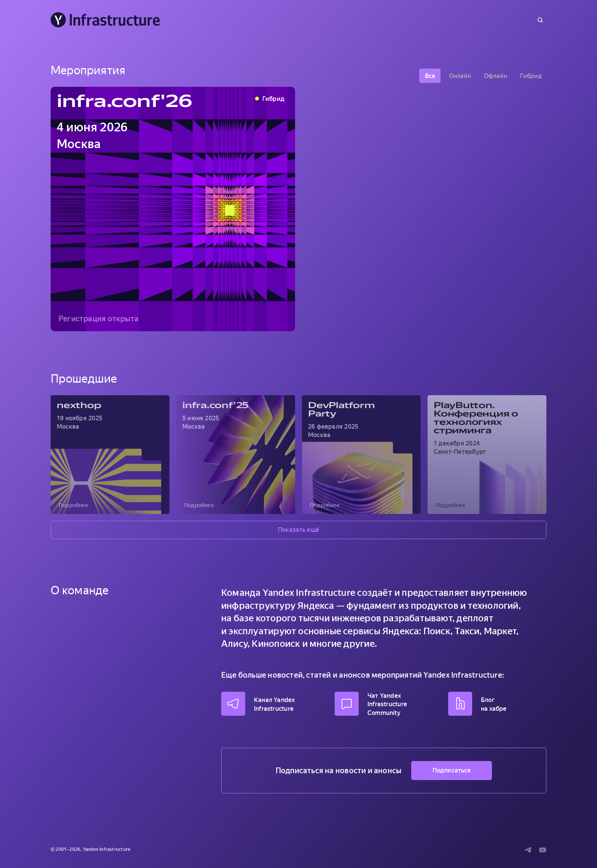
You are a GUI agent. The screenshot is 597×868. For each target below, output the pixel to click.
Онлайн (460, 76)
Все (430, 76)
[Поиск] (540, 20)
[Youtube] (543, 850)
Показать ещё (298, 530)
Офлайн (496, 76)
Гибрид (531, 76)
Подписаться (452, 770)
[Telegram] (528, 850)
